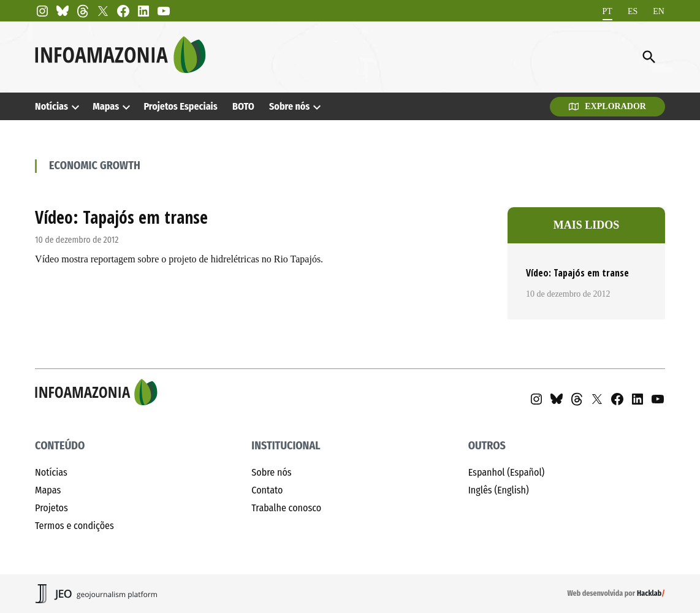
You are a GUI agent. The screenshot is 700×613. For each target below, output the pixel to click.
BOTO (243, 106)
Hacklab (649, 593)
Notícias (51, 106)
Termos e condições (74, 526)
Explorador (607, 106)
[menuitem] (607, 11)
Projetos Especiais (180, 106)
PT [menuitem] (607, 11)
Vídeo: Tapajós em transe (121, 217)
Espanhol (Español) (507, 472)
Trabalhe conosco (286, 508)
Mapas (106, 106)
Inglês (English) (499, 490)
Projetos (51, 508)
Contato (267, 490)
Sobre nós (289, 106)
